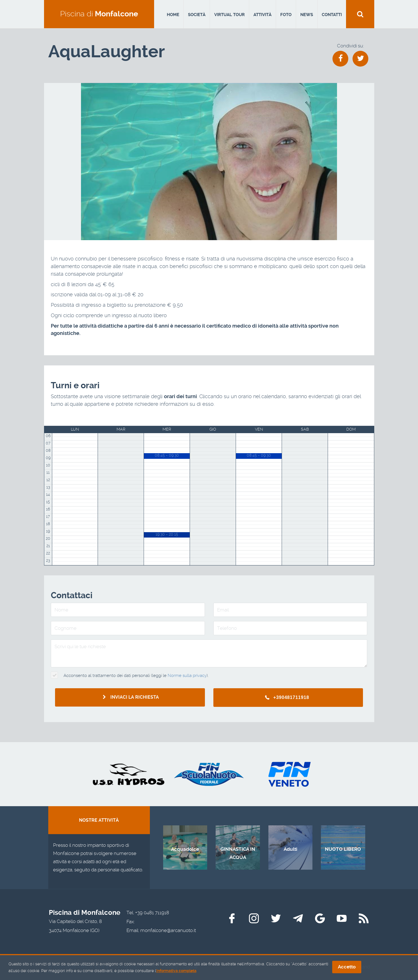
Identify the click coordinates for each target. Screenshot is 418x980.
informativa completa (176, 971)
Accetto (347, 967)
